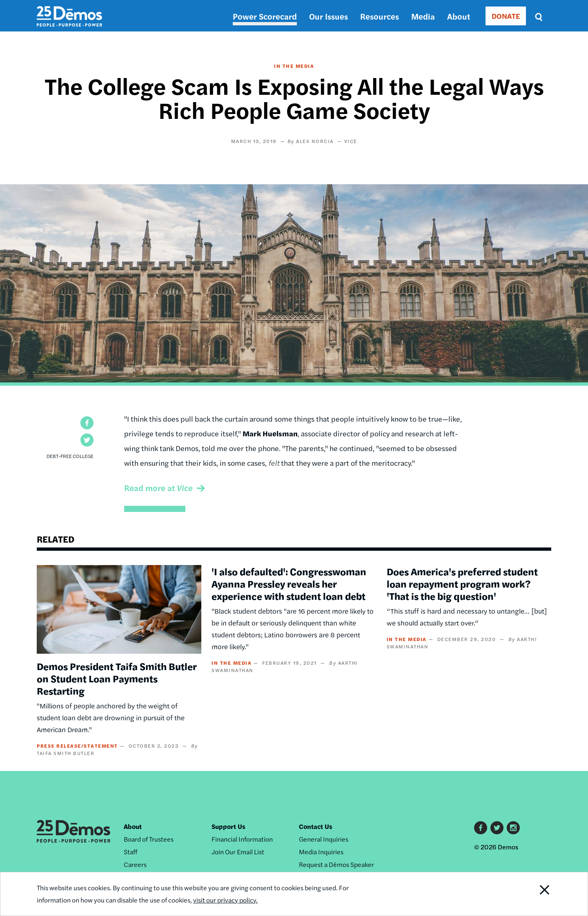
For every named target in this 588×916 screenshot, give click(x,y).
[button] (87, 423)
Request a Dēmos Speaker (336, 864)
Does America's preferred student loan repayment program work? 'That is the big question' (462, 583)
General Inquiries (324, 839)
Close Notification (535, 894)
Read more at (158, 488)
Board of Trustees (149, 839)
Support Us (228, 826)
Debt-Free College (70, 456)
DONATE (506, 16)
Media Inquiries (321, 852)
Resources (380, 16)
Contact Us (316, 826)
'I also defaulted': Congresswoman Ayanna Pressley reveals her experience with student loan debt (289, 583)
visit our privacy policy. (225, 900)
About (459, 16)
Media (423, 16)
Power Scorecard (265, 16)
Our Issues (329, 16)
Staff (130, 852)
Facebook (481, 828)
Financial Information (242, 839)
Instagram (513, 828)
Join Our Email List (238, 852)
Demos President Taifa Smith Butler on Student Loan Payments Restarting (117, 678)
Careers (135, 864)
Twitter (497, 828)
